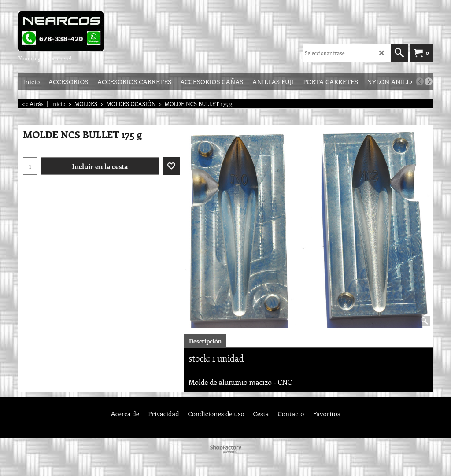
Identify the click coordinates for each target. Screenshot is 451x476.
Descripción (205, 341)
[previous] (420, 81)
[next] (429, 81)
